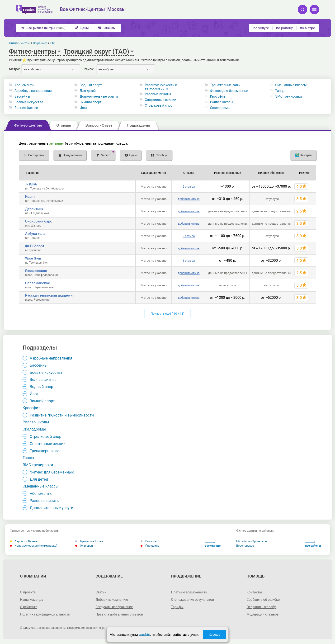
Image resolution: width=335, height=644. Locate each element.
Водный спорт (91, 85)
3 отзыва (189, 236)
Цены (82, 28)
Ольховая (84, 546)
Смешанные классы (291, 85)
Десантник (34, 209)
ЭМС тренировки (288, 96)
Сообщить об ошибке (263, 600)
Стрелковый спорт (159, 105)
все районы (313, 544)
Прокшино (150, 546)
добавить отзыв (189, 199)
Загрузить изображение (114, 607)
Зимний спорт (91, 102)
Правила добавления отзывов (119, 614)
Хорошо (214, 635)
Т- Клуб (31, 184)
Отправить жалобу (261, 607)
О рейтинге (29, 607)
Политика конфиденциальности (45, 614)
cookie (144, 635)
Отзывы (107, 28)
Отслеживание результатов (193, 600)
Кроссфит (218, 96)
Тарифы (177, 607)
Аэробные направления (33, 91)
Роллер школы (222, 102)
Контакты (254, 592)
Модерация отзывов (263, 614)
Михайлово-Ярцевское (251, 541)
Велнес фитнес (26, 108)
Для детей (88, 91)
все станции (213, 544)
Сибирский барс (39, 221)
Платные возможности (189, 592)
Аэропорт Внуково (25, 541)
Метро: (14, 69)
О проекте (28, 592)
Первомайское (38, 283)
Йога (83, 108)
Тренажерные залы (225, 85)
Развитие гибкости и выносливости (161, 87)
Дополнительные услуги (99, 96)
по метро (307, 28)
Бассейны (22, 96)
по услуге (261, 28)
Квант (30, 197)
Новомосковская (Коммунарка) (34, 546)
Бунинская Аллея (89, 541)
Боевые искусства (29, 102)
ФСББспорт (35, 246)
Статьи (101, 592)
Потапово (149, 541)
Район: (89, 69)
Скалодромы (220, 108)
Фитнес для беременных (229, 91)
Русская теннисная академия (50, 295)
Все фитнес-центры (43, 28)
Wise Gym (33, 258)
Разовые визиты (158, 94)
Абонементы (24, 85)
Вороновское (245, 546)
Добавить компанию (112, 600)
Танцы (280, 91)
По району (40, 43)
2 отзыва (189, 187)
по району (284, 28)
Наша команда (32, 600)
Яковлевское (36, 271)
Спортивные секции (160, 100)
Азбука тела (35, 234)
